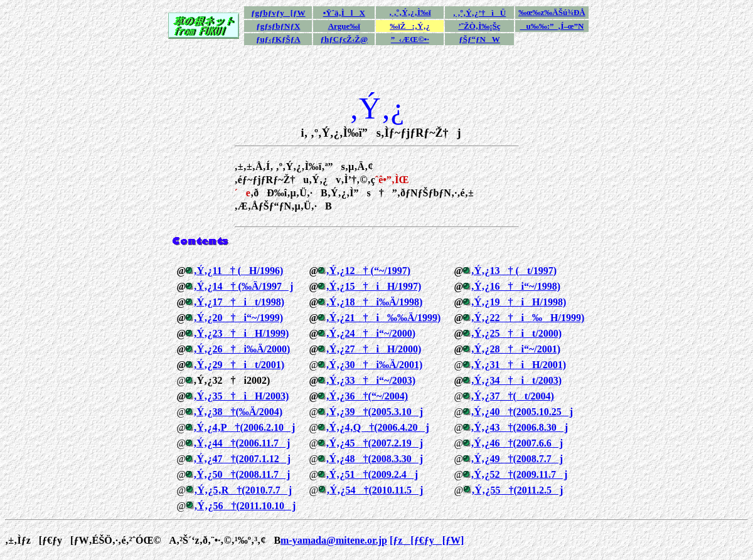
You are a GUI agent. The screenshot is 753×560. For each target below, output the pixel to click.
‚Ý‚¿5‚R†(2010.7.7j (243, 490)
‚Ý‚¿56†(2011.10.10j (245, 506)
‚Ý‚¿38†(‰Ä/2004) (238, 412)
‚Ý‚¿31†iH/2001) (518, 365)
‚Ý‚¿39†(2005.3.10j (374, 412)
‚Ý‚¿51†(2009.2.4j (372, 474)
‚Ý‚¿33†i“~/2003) (371, 380)
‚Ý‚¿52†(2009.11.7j (519, 474)
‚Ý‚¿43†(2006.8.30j (519, 427)
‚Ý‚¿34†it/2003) (516, 380)
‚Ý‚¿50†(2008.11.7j (242, 474)
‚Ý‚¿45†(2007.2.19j (374, 443)
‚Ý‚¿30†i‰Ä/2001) (374, 365)
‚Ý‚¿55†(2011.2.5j (517, 490)
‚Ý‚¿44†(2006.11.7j (242, 443)
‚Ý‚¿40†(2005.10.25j (522, 412)
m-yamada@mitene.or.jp (334, 540)
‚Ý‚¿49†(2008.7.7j (517, 459)
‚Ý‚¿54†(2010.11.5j (375, 490)
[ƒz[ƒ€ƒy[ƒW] (427, 540)
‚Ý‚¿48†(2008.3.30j (374, 459)
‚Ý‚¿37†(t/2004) (512, 396)
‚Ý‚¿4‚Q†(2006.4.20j (377, 427)
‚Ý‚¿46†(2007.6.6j (517, 443)
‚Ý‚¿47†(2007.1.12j (242, 459)
